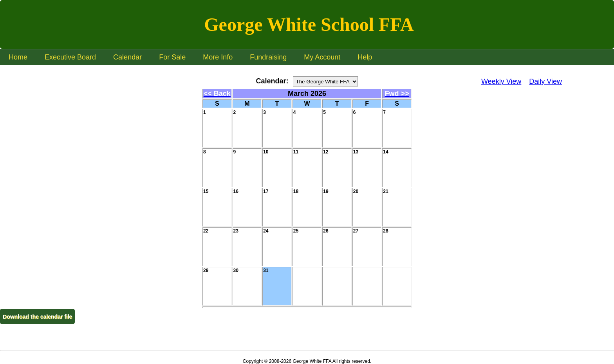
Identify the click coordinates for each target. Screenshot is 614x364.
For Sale (172, 57)
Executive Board (70, 57)
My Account (322, 57)
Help (365, 57)
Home (18, 57)
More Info (218, 57)
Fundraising (268, 57)
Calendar (127, 57)
